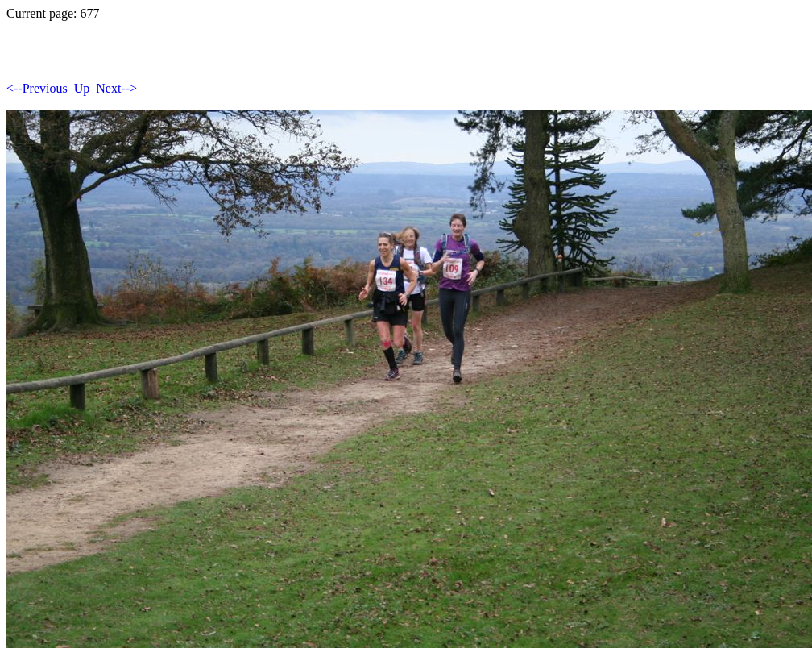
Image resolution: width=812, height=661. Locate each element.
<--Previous (37, 88)
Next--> (116, 88)
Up (82, 88)
